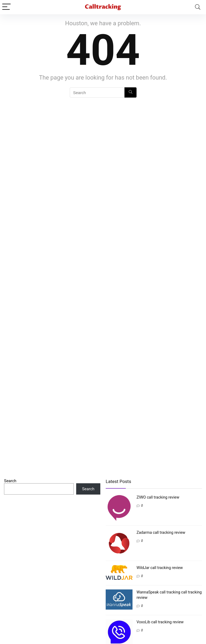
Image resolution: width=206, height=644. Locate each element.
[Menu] (6, 7)
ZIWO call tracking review (158, 497)
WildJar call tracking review (160, 568)
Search (10, 481)
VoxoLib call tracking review (160, 622)
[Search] (198, 7)
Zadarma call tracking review (161, 532)
